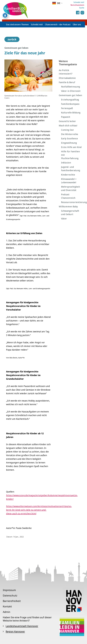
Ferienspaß (67, 108)
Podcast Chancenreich (68, 196)
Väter (64, 219)
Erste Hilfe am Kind (71, 147)
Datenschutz (10, 595)
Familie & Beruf (67, 82)
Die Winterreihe (70, 134)
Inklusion (66, 163)
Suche (82, 8)
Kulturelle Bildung (71, 113)
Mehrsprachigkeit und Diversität (71, 188)
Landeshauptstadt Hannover (22, 626)
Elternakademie (67, 78)
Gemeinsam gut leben (70, 95)
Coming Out (67, 130)
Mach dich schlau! (68, 126)
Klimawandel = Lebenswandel (69, 181)
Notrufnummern (77, 5)
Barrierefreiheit (12, 601)
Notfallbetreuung (71, 87)
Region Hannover (15, 631)
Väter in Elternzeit (71, 91)
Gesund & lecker (67, 121)
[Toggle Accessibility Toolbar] (5, 9)
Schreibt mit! (79, 2)
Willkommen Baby (68, 206)
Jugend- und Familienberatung (71, 169)
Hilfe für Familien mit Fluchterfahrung (70, 155)
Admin (7, 612)
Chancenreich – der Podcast (58, 24)
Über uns (77, 24)
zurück (12, 39)
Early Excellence (69, 138)
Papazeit (66, 117)
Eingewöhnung (69, 143)
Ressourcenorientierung (72, 202)
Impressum (9, 590)
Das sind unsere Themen (17, 24)
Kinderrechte (68, 175)
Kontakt (7, 606)
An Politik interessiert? (66, 72)
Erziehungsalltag (70, 100)
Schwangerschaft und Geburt (70, 213)
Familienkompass (70, 104)
